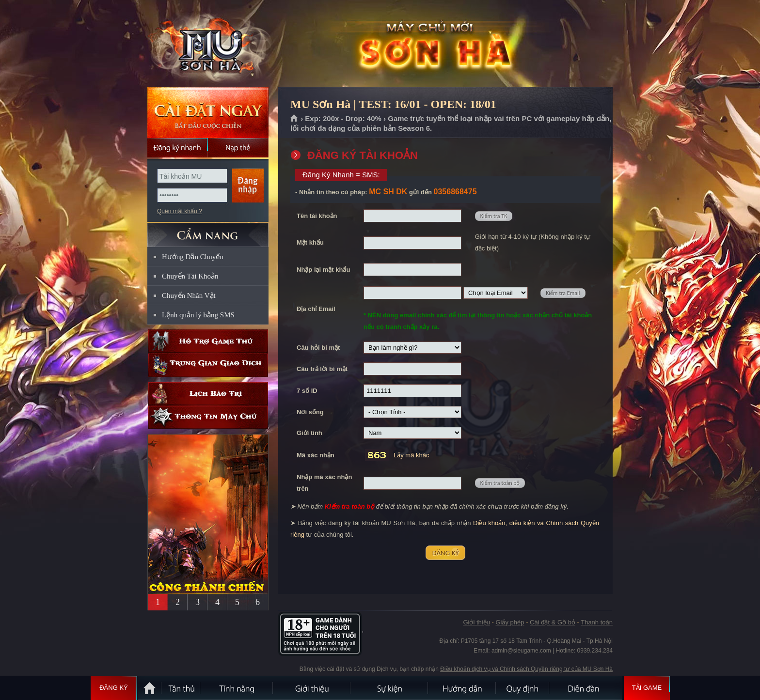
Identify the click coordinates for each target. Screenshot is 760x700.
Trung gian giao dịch (208, 365)
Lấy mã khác (411, 455)
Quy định (523, 688)
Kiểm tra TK (494, 216)
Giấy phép (510, 622)
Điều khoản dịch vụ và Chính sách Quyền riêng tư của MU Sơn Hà (526, 669)
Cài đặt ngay (208, 113)
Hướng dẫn (462, 688)
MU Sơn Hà (207, 44)
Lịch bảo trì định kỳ (208, 394)
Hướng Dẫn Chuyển (193, 257)
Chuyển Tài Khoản (190, 276)
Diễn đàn (586, 688)
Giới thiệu (476, 622)
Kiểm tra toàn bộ (500, 483)
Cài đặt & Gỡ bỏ (553, 622)
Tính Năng (237, 688)
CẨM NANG (208, 231)
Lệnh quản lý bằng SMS (198, 315)
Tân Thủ (181, 688)
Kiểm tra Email (563, 293)
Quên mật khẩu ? (180, 211)
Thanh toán (597, 622)
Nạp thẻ (238, 148)
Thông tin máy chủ (208, 417)
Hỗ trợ (208, 341)
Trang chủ (294, 119)
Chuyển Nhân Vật (189, 296)
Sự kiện (390, 688)
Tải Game (647, 688)
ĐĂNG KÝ (445, 553)
